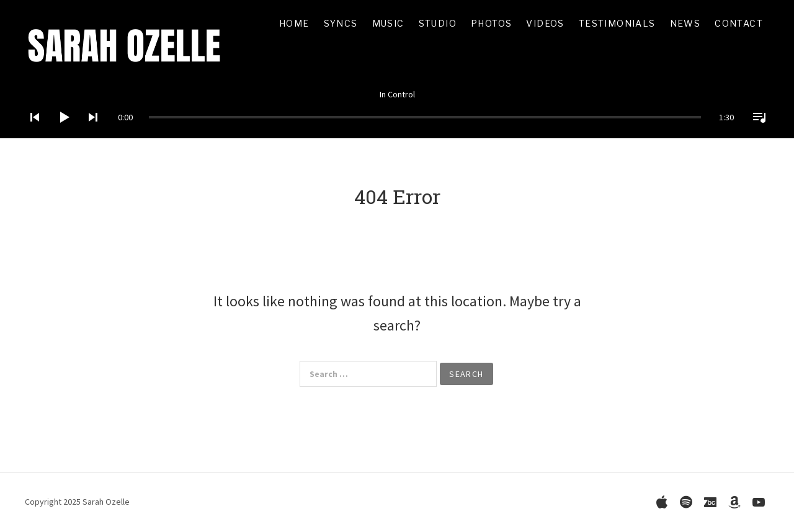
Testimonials (617, 23)
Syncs (341, 23)
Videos (545, 23)
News (685, 23)
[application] (397, 108)
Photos (491, 23)
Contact (739, 23)
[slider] (425, 117)
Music (388, 23)
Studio (438, 23)
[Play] (60, 133)
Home (294, 23)
